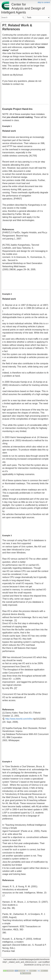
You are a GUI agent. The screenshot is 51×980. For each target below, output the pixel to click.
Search (24, 17)
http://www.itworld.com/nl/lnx (19, 719)
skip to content (44, 2)
